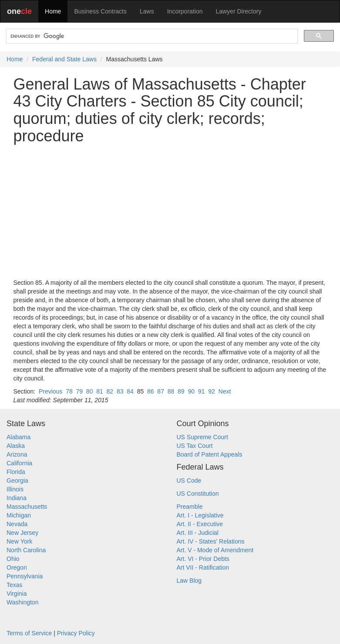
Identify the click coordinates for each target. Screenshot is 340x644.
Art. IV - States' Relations (211, 541)
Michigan (19, 515)
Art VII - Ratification (203, 567)
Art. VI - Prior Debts (203, 559)
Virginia (17, 594)
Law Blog (189, 581)
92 (212, 391)
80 (90, 391)
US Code (189, 480)
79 (79, 391)
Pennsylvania (25, 576)
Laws (147, 11)
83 (120, 391)
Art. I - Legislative (200, 515)
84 (130, 391)
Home (53, 11)
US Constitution (198, 494)
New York (19, 541)
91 (202, 391)
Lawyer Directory (238, 11)
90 (191, 391)
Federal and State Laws (64, 59)
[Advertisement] (170, 211)
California (19, 463)
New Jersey (22, 533)
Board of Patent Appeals (210, 454)
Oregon (17, 567)
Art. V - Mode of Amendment (215, 550)
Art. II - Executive (200, 524)
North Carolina (26, 550)
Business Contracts (100, 11)
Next (225, 391)
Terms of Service (29, 633)
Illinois (15, 489)
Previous (50, 391)
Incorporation (185, 11)
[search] (151, 36)
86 (151, 391)
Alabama (19, 437)
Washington (22, 602)
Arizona (17, 454)
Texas (15, 585)
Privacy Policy (76, 633)
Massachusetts (27, 507)
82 (110, 391)
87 (161, 391)
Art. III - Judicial (198, 533)
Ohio (13, 559)
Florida (16, 472)
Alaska (16, 446)
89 (181, 391)
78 (69, 391)
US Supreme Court (202, 437)
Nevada (17, 524)
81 (100, 391)
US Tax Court (195, 446)
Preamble (190, 507)
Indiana (17, 498)
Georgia (17, 480)
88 (171, 391)
